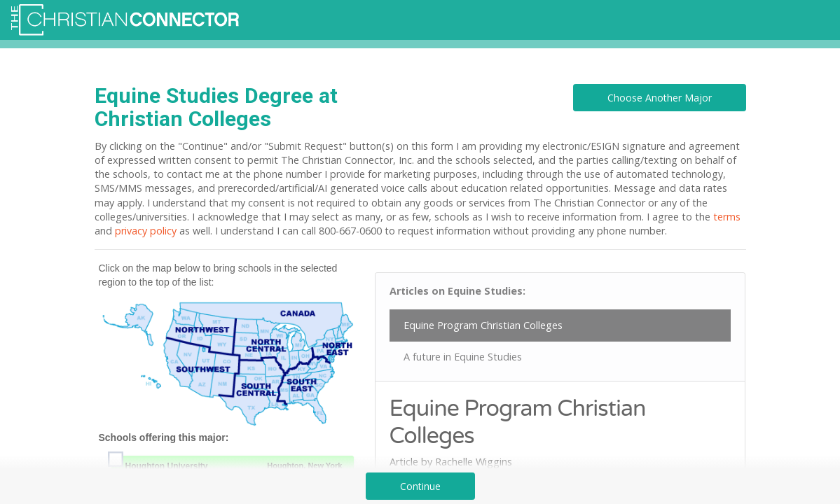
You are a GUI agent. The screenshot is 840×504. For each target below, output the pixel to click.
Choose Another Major (660, 98)
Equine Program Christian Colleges (483, 325)
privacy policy (146, 231)
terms (727, 217)
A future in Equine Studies (463, 357)
